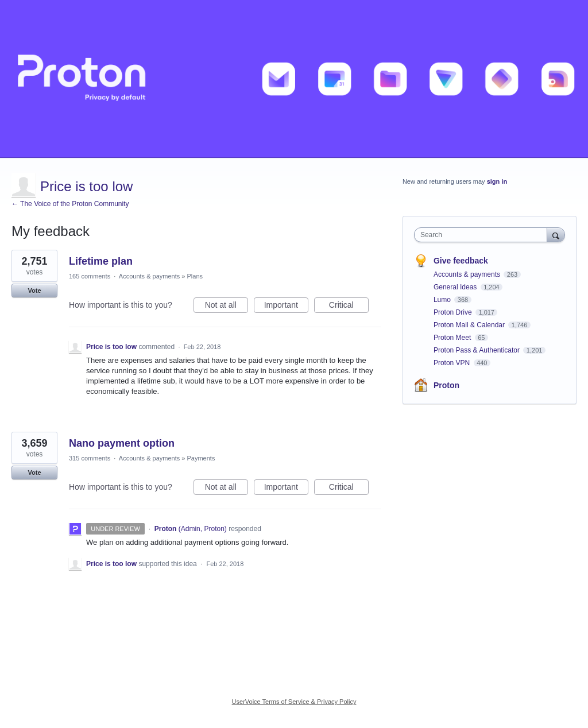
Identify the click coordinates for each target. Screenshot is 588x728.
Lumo (443, 300)
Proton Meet (453, 338)
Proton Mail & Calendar (470, 325)
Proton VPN (453, 363)
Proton (446, 385)
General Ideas (456, 287)
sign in (497, 181)
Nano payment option (122, 443)
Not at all (227, 307)
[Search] (556, 235)
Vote (34, 291)
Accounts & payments (149, 276)
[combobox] (483, 235)
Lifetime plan (101, 261)
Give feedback (461, 261)
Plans (195, 276)
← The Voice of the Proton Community (70, 204)
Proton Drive (454, 312)
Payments (201, 458)
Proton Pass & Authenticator (477, 350)
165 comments (90, 276)
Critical (349, 307)
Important (286, 307)
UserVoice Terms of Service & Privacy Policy (294, 702)
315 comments (90, 458)
